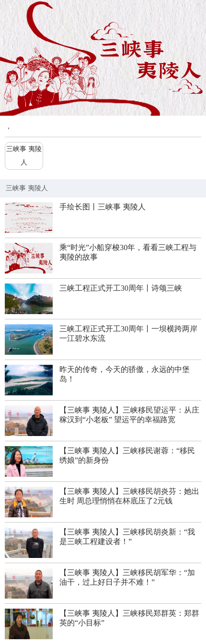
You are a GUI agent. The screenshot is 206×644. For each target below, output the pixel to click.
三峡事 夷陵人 (24, 156)
